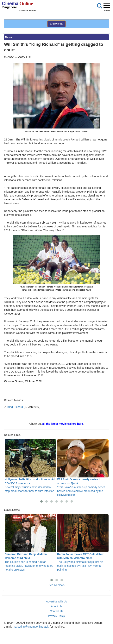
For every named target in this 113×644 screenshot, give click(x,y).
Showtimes (56, 24)
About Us (57, 606)
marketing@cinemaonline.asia (31, 627)
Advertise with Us (56, 601)
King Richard (15, 407)
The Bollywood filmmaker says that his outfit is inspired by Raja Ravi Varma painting (83, 543)
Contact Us (56, 611)
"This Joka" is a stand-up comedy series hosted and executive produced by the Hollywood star (83, 468)
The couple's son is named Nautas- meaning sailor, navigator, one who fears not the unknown (30, 543)
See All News (56, 585)
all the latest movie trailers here (63, 424)
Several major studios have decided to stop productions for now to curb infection (30, 466)
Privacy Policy (56, 616)
